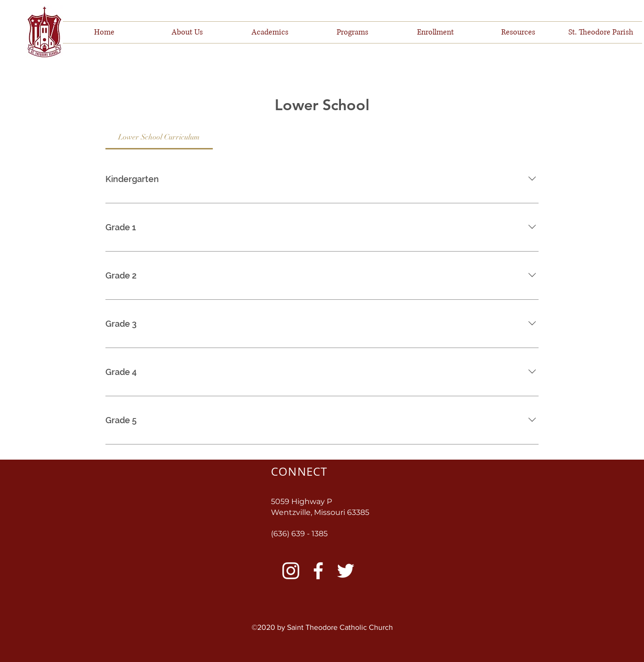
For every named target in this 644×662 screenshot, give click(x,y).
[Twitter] (346, 571)
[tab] (159, 137)
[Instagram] (291, 571)
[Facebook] (318, 571)
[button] (187, 32)
